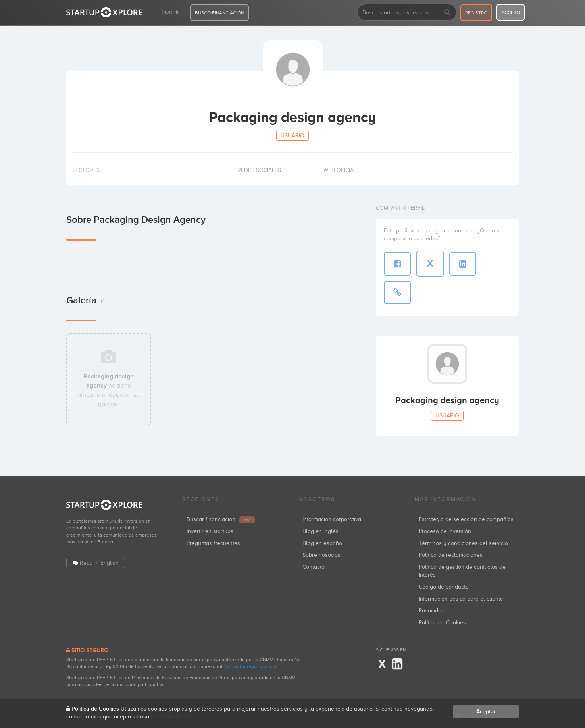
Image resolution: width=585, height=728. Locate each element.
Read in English (99, 563)
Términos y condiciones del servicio (463, 543)
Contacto (314, 567)
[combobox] (407, 12)
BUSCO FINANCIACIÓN (219, 13)
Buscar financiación (221, 519)
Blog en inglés (320, 531)
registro (476, 13)
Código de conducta (444, 587)
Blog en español (323, 543)
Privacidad (432, 611)
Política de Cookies (442, 623)
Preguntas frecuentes (213, 543)
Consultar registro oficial (251, 666)
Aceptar (486, 712)
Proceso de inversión (445, 531)
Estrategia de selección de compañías (466, 519)
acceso (511, 12)
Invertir (170, 12)
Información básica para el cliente (461, 599)
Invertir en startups (210, 531)
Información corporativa (332, 519)
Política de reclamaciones (451, 555)
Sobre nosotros (321, 555)
